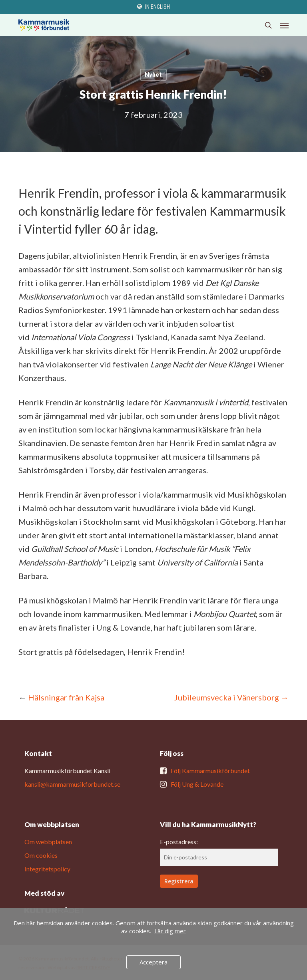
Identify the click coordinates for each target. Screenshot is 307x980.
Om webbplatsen (48, 842)
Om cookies (41, 855)
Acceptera (153, 962)
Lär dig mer (170, 931)
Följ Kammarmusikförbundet (210, 771)
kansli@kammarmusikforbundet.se (72, 784)
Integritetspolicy (47, 869)
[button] (284, 25)
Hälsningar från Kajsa (66, 697)
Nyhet (153, 74)
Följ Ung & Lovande (197, 784)
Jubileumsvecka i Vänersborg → (231, 697)
